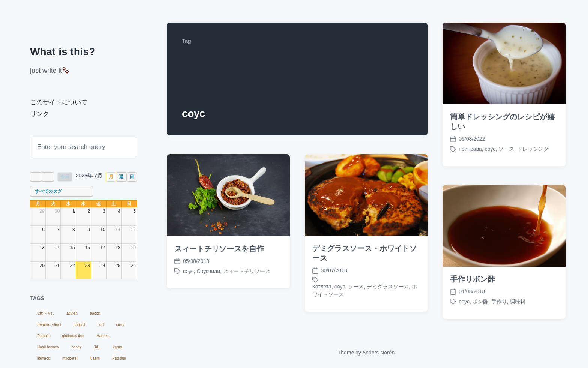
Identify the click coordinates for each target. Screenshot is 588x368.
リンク (40, 114)
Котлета (322, 287)
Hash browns (48, 347)
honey (76, 347)
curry (120, 325)
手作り (499, 302)
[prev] (36, 177)
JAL (97, 347)
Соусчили (208, 271)
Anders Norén (378, 353)
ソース (506, 149)
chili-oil (80, 325)
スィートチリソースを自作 (219, 249)
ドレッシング (533, 149)
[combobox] (61, 192)
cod (100, 325)
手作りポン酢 (472, 279)
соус (490, 149)
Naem (95, 358)
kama (117, 347)
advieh (72, 313)
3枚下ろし (46, 313)
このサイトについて (59, 102)
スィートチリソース (247, 271)
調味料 (517, 302)
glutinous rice (73, 336)
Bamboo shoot (49, 325)
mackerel (70, 358)
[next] (48, 177)
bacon (95, 313)
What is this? (63, 52)
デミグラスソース (388, 287)
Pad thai (119, 358)
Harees (102, 336)
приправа (470, 149)
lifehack (43, 358)
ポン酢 (480, 302)
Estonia (43, 336)
